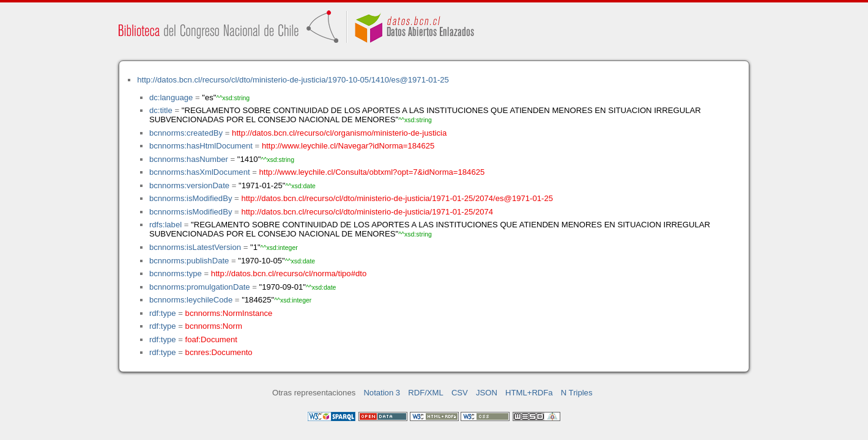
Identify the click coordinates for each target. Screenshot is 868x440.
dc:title (161, 110)
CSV (460, 393)
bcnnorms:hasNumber (189, 159)
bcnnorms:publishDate (189, 261)
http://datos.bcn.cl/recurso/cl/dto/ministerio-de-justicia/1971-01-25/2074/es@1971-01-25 (397, 198)
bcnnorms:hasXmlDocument (200, 172)
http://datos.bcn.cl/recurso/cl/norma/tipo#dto (289, 273)
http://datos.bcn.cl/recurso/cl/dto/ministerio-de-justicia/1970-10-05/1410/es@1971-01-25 (293, 80)
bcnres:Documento (219, 352)
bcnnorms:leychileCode (191, 300)
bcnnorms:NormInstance (229, 313)
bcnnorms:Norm (214, 326)
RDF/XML (426, 393)
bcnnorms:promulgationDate (200, 287)
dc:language (171, 97)
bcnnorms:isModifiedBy (191, 198)
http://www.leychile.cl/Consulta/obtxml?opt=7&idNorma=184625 (372, 172)
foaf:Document (211, 339)
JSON (487, 393)
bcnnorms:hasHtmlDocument (201, 146)
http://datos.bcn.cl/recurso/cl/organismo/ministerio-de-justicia (339, 133)
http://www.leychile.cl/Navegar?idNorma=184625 (348, 146)
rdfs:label (165, 225)
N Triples (577, 393)
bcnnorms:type (176, 273)
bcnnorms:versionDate (189, 185)
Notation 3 (382, 393)
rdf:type (163, 313)
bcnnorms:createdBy (186, 133)
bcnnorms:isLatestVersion (195, 247)
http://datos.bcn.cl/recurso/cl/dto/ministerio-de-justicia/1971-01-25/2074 (367, 212)
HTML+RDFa (529, 393)
